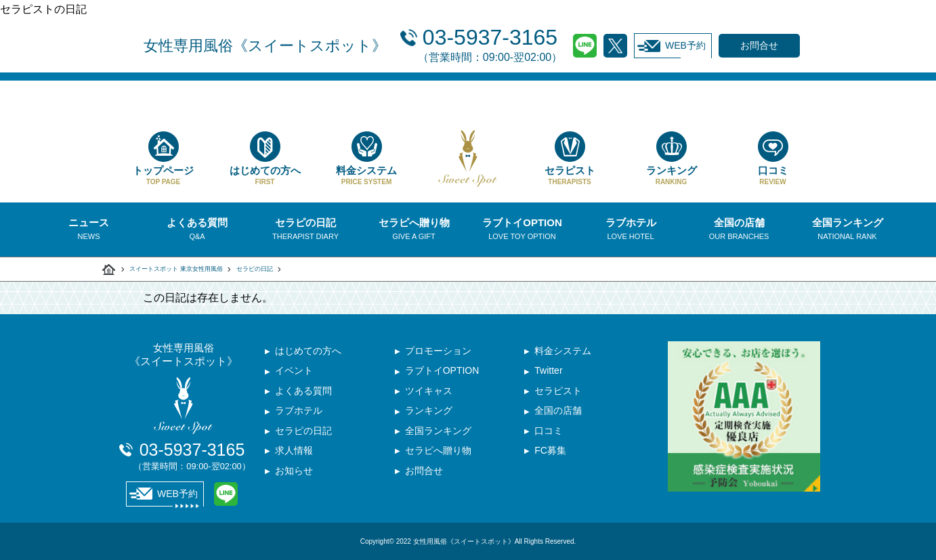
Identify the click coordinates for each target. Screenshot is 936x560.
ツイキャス (429, 392)
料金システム (366, 158)
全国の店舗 (558, 412)
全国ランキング (438, 433)
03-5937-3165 (490, 44)
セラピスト (570, 158)
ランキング (671, 158)
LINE (585, 46)
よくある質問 (303, 392)
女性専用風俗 (265, 46)
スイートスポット (109, 270)
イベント (294, 372)
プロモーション (438, 351)
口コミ (773, 158)
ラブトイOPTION (442, 372)
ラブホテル (299, 412)
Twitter (615, 46)
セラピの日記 (255, 269)
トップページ (163, 158)
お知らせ (294, 473)
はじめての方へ (265, 158)
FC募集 (550, 453)
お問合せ (424, 473)
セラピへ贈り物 (438, 453)
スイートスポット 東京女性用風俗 (176, 269)
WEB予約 (672, 46)
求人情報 (294, 453)
